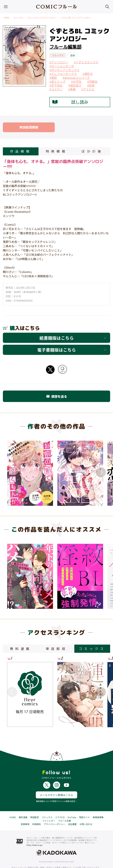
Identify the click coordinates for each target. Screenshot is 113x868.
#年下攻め (56, 85)
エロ (72, 55)
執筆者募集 (98, 807)
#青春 (72, 89)
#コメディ (56, 89)
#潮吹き (88, 74)
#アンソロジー (59, 62)
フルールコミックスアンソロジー (42, 18)
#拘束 (91, 85)
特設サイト (85, 807)
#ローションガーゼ (62, 66)
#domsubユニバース (76, 78)
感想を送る (57, 396)
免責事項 (25, 814)
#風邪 (53, 78)
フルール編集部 (65, 47)
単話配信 (35, 807)
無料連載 (23, 807)
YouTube (72, 807)
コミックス (18, 18)
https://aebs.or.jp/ (35, 834)
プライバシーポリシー (54, 814)
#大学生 (76, 81)
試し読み (70, 102)
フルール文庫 (64, 810)
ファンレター (49, 810)
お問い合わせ (86, 814)
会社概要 (72, 814)
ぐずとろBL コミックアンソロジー (76, 18)
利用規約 (37, 814)
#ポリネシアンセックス (64, 70)
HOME (6, 18)
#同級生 (92, 81)
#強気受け (75, 85)
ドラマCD (60, 807)
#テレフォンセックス (63, 74)
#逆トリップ (57, 81)
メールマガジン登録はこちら (56, 784)
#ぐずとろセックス (86, 62)
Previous (12, 472)
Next (101, 472)
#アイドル (88, 89)
